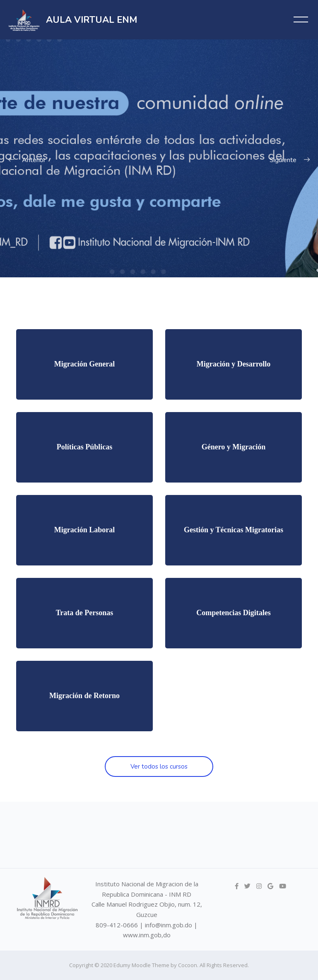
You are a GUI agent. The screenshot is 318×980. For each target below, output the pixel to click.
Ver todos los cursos (159, 767)
